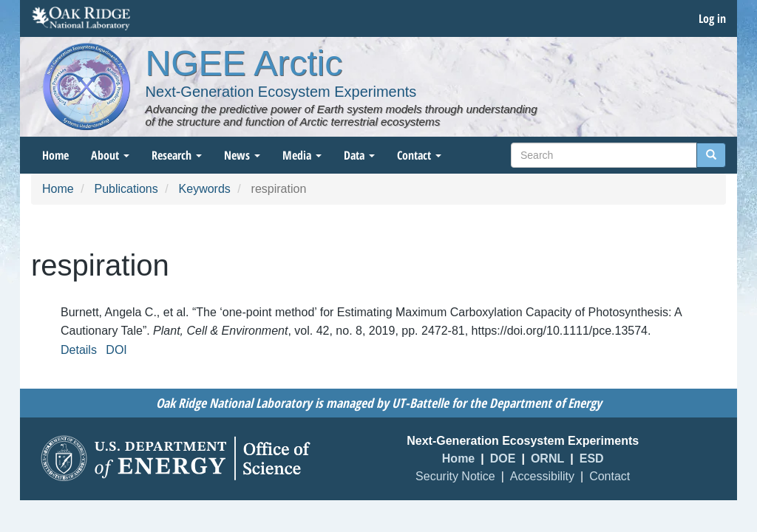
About (110, 155)
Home (55, 155)
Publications (126, 189)
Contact (419, 155)
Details (79, 350)
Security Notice (455, 476)
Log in (712, 18)
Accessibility (542, 476)
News (242, 155)
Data (359, 155)
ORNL (547, 458)
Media (302, 155)
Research (177, 155)
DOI (116, 350)
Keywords (205, 189)
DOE (503, 458)
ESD (592, 458)
